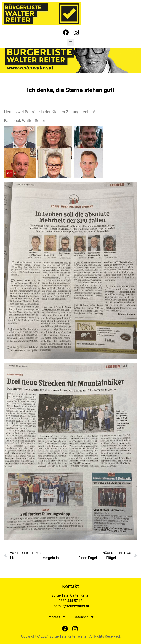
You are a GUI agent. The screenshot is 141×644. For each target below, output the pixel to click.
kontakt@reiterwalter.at (70, 606)
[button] (71, 43)
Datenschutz (84, 617)
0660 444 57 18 (70, 601)
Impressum (56, 617)
